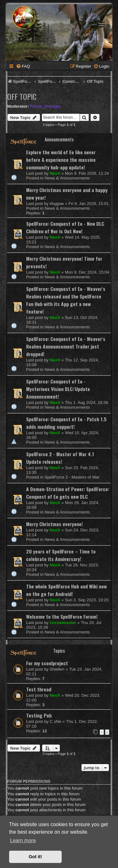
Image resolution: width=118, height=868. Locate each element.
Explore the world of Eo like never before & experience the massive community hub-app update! (61, 160)
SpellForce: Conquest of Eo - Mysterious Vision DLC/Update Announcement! (58, 389)
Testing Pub (39, 715)
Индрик (57, 204)
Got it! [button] (35, 857)
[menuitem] (23, 66)
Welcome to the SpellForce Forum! (62, 616)
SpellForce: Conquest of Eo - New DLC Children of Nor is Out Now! (65, 227)
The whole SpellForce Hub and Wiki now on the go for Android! (66, 590)
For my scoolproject (47, 663)
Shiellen (57, 669)
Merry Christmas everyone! (54, 524)
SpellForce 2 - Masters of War (72, 477)
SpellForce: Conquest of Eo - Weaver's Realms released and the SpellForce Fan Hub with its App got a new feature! (66, 300)
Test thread (39, 689)
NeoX (55, 173)
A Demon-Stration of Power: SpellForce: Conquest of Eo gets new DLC (68, 493)
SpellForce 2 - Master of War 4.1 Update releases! (60, 458)
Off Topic (22, 96)
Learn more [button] (23, 840)
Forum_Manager (45, 106)
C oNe (56, 721)
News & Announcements (67, 178)
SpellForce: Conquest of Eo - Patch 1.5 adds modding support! (66, 423)
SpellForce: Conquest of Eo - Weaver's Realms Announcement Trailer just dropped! (66, 346)
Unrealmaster (63, 623)
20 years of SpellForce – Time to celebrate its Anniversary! (61, 555)
